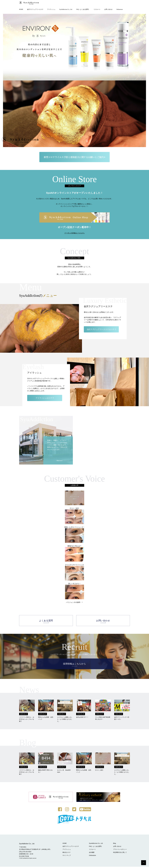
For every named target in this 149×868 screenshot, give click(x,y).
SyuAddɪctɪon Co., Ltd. (66, 10)
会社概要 (92, 854)
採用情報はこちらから (74, 665)
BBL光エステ (68, 854)
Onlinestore (120, 10)
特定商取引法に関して (120, 854)
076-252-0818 (27, 853)
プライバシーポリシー (120, 850)
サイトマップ (68, 857)
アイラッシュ (51, 10)
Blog (115, 844)
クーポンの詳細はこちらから (74, 233)
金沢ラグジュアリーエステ (35, 10)
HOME (21, 10)
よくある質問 (46, 621)
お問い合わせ (108, 10)
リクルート (97, 10)
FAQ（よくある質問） (83, 10)
